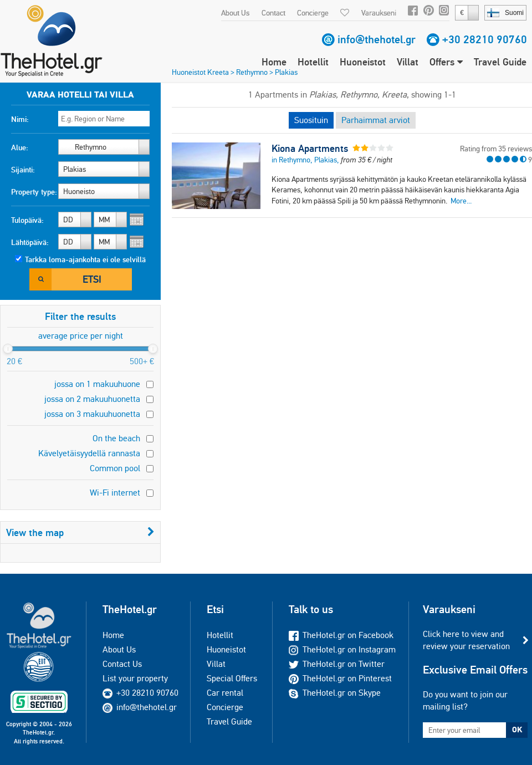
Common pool (115, 468)
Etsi (92, 279)
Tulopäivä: (27, 220)
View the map (80, 532)
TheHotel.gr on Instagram (342, 649)
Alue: (20, 147)
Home (274, 62)
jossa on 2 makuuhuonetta (92, 399)
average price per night (81, 336)
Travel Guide (500, 62)
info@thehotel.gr (377, 39)
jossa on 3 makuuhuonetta (92, 414)
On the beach (116, 438)
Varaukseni (379, 13)
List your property (135, 678)
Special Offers (232, 678)
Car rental (225, 693)
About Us (235, 13)
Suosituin (311, 120)
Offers (446, 62)
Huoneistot (363, 62)
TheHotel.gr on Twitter (337, 664)
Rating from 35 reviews (496, 149)
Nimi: (20, 119)
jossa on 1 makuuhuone (97, 384)
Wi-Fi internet (115, 493)
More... (461, 201)
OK (517, 730)
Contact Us (122, 664)
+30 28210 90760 (485, 39)
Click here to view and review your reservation (466, 640)
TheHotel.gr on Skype (335, 693)
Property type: (34, 192)
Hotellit (313, 62)
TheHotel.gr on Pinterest (340, 678)
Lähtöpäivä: (30, 242)
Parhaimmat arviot (376, 120)
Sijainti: (23, 170)
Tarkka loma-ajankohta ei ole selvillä (85, 259)
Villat (408, 62)
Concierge (313, 13)
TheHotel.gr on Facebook (341, 635)
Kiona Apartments (310, 149)
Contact (273, 13)
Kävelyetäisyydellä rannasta (89, 453)
